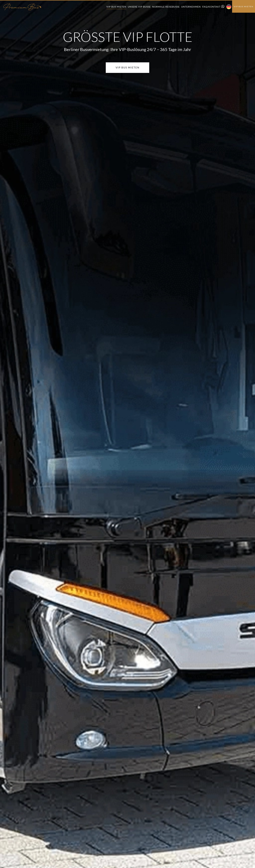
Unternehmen (191, 7)
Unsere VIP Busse (139, 7)
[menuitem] (229, 7)
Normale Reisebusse (166, 7)
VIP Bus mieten (116, 7)
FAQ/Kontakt (211, 7)
